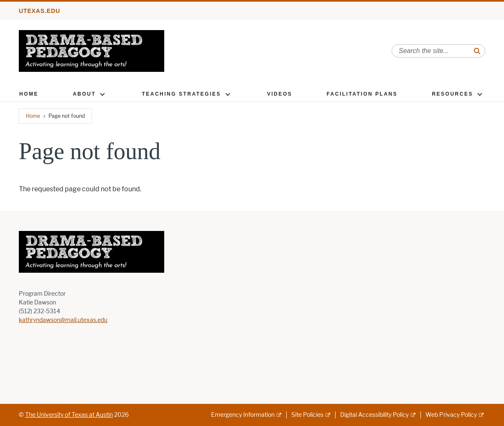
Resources (452, 94)
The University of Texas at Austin (69, 415)
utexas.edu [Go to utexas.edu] (39, 11)
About (84, 94)
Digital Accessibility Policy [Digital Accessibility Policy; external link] (374, 415)
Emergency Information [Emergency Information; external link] (243, 415)
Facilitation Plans (362, 94)
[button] (102, 94)
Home (29, 94)
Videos (280, 94)
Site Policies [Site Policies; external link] (307, 415)
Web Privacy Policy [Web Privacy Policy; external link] (451, 415)
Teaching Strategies (181, 94)
